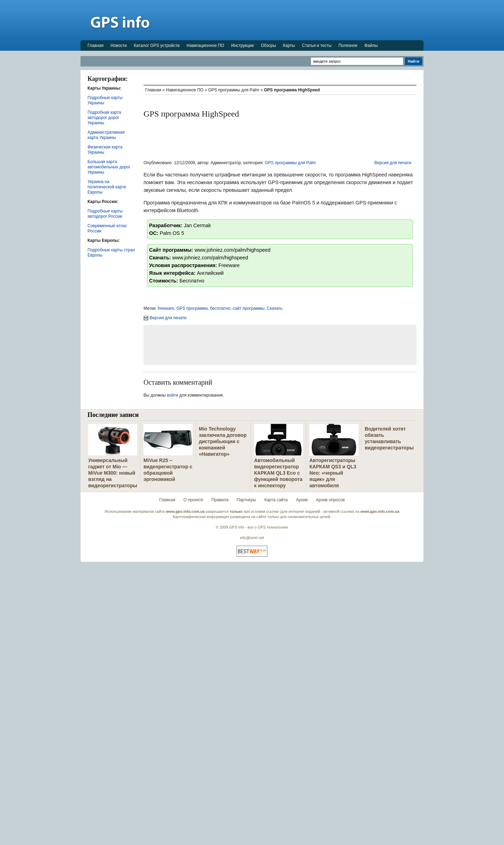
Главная (96, 46)
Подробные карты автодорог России (105, 214)
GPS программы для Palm (234, 90)
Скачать (275, 308)
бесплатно (220, 308)
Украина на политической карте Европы (107, 187)
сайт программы (249, 308)
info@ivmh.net (252, 538)
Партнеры (246, 500)
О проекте (193, 500)
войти (173, 395)
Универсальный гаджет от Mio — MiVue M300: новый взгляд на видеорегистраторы (113, 473)
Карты (289, 46)
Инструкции (242, 46)
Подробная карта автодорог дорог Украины (104, 118)
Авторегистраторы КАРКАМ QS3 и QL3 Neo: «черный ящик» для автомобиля (333, 473)
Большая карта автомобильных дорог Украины (109, 167)
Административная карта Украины (106, 135)
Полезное (348, 46)
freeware (166, 308)
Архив (302, 500)
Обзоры (268, 46)
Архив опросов (330, 500)
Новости (119, 46)
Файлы (371, 46)
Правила (220, 500)
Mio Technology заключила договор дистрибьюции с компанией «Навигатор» (223, 441)
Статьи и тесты (317, 46)
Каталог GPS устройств (157, 46)
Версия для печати (393, 163)
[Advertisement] (296, 20)
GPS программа (192, 308)
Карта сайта (276, 500)
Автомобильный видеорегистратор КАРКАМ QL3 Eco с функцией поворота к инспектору (278, 473)
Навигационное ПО (205, 46)
